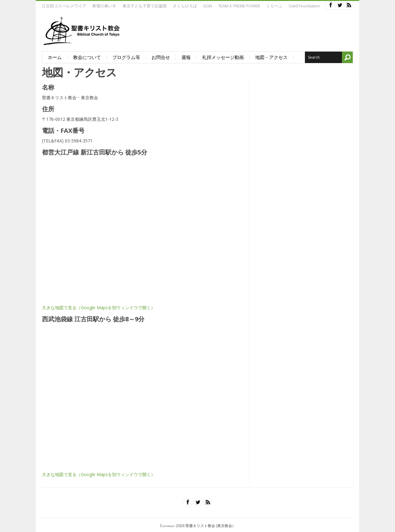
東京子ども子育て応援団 (145, 6)
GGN (208, 6)
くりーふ (274, 6)
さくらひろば (185, 6)
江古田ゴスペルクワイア (64, 6)
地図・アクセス (271, 57)
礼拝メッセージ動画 (223, 57)
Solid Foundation (304, 6)
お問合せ (161, 57)
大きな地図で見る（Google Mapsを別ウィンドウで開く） (99, 308)
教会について (87, 57)
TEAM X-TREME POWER (239, 6)
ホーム (55, 57)
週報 (186, 57)
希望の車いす (104, 6)
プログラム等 (126, 57)
